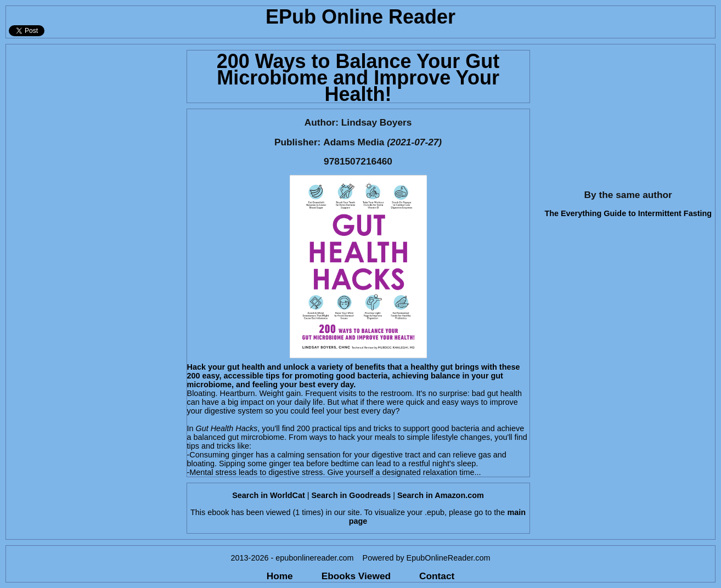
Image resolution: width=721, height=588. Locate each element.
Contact (437, 576)
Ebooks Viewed (356, 576)
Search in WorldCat (268, 495)
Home (280, 576)
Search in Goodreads (351, 495)
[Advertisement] (93, 113)
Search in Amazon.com (441, 495)
